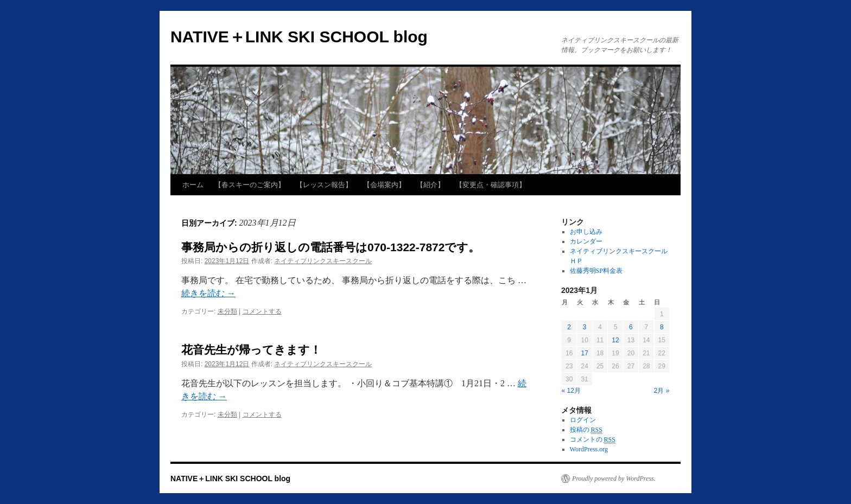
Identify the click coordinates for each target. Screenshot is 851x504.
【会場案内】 (384, 185)
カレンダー (586, 241)
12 (615, 340)
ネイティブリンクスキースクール (323, 261)
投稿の (586, 430)
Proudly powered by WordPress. (614, 479)
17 (584, 353)
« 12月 (571, 391)
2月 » (662, 391)
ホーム (193, 185)
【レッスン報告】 (324, 185)
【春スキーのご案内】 (250, 185)
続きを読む (208, 293)
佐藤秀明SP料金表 (596, 271)
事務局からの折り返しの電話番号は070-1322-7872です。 (331, 247)
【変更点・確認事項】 (491, 185)
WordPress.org (589, 449)
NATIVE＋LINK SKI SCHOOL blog (299, 37)
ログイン (583, 420)
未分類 (227, 311)
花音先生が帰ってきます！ (251, 350)
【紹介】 (430, 185)
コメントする (262, 311)
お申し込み (586, 232)
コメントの (593, 440)
